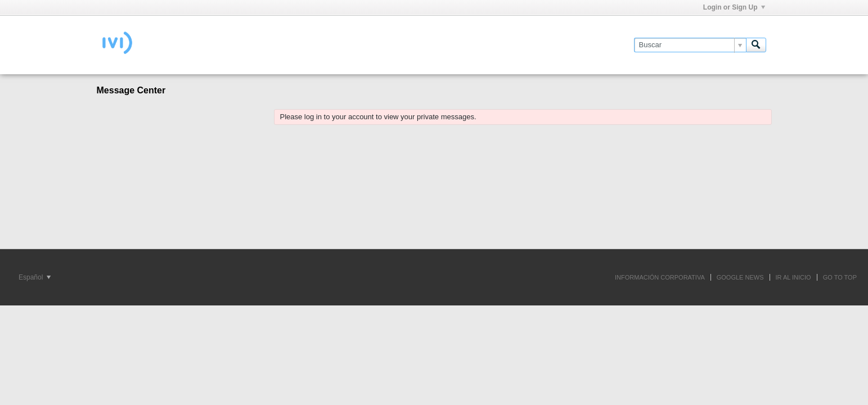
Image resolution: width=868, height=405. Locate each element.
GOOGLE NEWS (740, 277)
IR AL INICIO (793, 277)
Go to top (840, 277)
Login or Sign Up (734, 7)
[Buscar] (690, 45)
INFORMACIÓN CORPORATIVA (660, 277)
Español (35, 277)
